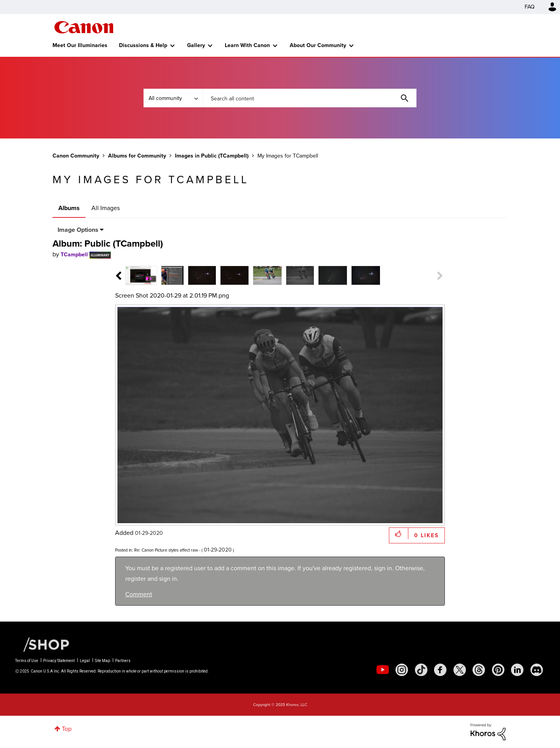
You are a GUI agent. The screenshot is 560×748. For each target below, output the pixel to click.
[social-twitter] (460, 670)
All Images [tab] (106, 208)
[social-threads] (479, 670)
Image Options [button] (78, 230)
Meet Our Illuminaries (80, 45)
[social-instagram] (402, 670)
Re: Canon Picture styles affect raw (166, 550)
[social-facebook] (440, 670)
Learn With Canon (247, 45)
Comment (139, 594)
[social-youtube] (383, 670)
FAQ (530, 7)
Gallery (196, 45)
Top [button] (67, 729)
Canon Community (84, 27)
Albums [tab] (69, 208)
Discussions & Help (143, 45)
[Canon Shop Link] (42, 644)
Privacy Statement (59, 661)
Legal (85, 661)
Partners (123, 661)
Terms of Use (27, 661)
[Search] (310, 98)
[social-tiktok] (421, 670)
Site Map (102, 661)
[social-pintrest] (498, 670)
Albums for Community (137, 156)
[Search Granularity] (173, 98)
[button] (399, 533)
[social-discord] (537, 670)
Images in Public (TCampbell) (212, 156)
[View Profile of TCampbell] (74, 255)
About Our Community (318, 45)
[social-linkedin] (517, 670)
